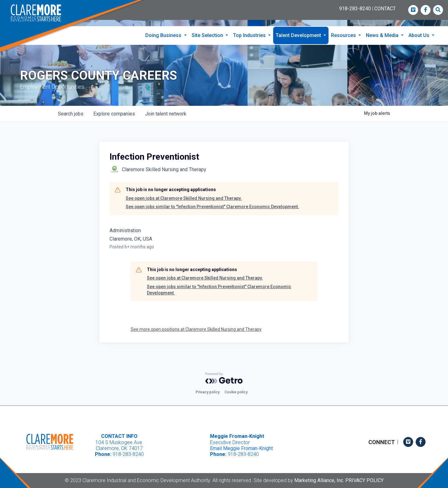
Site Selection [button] (208, 35)
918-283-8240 (355, 9)
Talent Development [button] (299, 35)
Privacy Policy (364, 480)
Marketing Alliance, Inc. (319, 480)
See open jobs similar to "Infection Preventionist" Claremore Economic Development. (212, 207)
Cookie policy (236, 392)
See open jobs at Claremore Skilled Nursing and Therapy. (184, 198)
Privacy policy (208, 392)
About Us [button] (420, 35)
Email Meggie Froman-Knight (241, 448)
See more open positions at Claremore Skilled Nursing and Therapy (196, 329)
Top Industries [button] (250, 35)
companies (114, 114)
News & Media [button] (383, 35)
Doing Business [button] (164, 35)
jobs (71, 114)
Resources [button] (344, 35)
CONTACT (385, 9)
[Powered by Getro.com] (224, 378)
